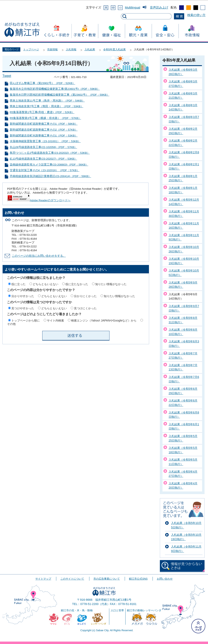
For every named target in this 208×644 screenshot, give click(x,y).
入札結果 (90, 49)
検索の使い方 (196, 15)
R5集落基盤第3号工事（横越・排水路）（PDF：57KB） (45, 118)
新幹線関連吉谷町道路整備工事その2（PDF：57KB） (44, 130)
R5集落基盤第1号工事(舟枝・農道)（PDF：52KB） (42, 112)
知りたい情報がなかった (111, 284)
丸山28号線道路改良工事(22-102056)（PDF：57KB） (43, 147)
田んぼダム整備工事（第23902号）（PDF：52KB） (42, 83)
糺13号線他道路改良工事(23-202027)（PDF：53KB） (43, 159)
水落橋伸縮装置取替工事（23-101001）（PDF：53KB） (45, 141)
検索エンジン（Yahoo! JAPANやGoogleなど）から (104, 320)
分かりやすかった (23, 296)
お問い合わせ (165, 579)
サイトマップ (43, 579)
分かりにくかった (85, 296)
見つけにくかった (85, 308)
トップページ (31, 49)
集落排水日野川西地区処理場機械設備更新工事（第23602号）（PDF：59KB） (60, 95)
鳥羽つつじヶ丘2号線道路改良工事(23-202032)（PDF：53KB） (50, 153)
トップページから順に (26, 320)
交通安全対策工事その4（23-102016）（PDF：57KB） (45, 170)
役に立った (18, 284)
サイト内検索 (55, 320)
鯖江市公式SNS (138, 579)
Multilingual (133, 7)
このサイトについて (72, 579)
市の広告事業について (107, 579)
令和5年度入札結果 (114, 49)
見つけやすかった (23, 308)
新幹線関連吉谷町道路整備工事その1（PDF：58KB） (44, 124)
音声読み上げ (159, 7)
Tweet (7, 76)
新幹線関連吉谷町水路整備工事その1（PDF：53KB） (44, 136)
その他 (11, 324)
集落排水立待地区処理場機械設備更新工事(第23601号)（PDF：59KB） (55, 89)
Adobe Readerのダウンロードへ (39, 200)
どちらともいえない (45, 284)
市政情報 (52, 49)
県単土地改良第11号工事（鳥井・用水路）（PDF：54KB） (47, 101)
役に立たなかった (77, 284)
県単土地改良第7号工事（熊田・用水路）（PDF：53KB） (47, 106)
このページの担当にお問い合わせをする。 (39, 256)
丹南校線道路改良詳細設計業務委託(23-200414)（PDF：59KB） (50, 176)
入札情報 (71, 49)
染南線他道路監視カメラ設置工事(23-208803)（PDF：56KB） (49, 165)
